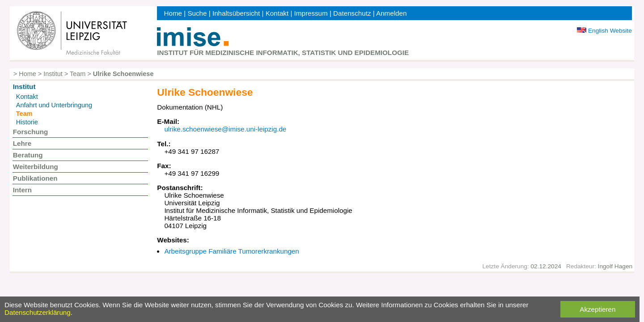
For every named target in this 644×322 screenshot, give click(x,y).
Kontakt (277, 13)
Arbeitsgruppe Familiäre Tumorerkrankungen (231, 251)
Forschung (30, 132)
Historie (27, 122)
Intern (22, 190)
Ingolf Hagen (615, 266)
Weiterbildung (36, 167)
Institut (53, 74)
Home (173, 13)
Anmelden (391, 13)
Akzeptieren (597, 309)
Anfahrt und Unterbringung (54, 105)
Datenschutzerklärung (38, 312)
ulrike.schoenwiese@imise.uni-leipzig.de (225, 129)
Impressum (311, 13)
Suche (197, 13)
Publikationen (35, 178)
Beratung (28, 155)
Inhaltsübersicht (236, 13)
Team (78, 74)
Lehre (22, 143)
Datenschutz (352, 13)
